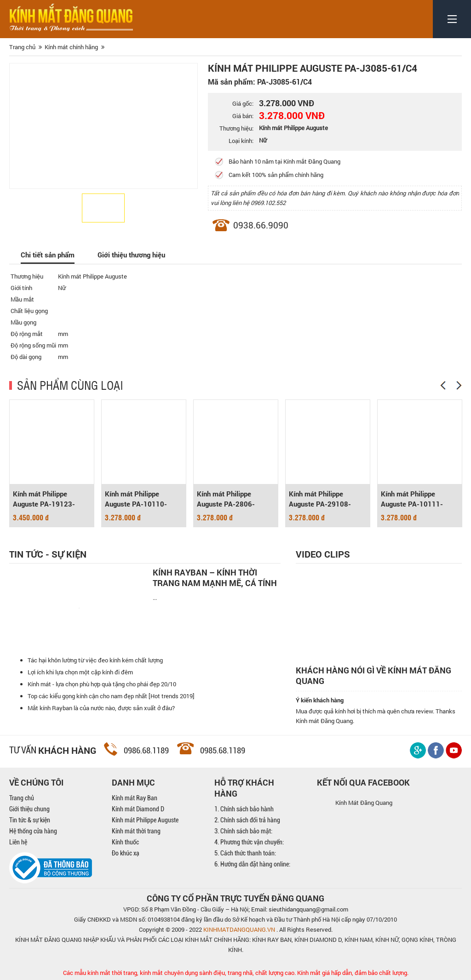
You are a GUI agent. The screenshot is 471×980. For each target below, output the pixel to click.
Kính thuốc (125, 842)
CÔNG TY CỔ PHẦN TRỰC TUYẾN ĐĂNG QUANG (235, 898)
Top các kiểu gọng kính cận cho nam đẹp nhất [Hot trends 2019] (111, 696)
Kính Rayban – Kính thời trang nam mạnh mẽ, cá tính (215, 578)
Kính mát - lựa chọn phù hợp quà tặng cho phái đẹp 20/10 (102, 684)
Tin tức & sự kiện (30, 820)
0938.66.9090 (261, 225)
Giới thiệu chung (29, 809)
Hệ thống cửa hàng (33, 831)
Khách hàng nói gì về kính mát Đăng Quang (373, 676)
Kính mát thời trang (136, 831)
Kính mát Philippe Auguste (145, 820)
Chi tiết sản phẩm (48, 255)
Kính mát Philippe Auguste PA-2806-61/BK (226, 499)
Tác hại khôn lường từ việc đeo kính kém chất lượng (95, 660)
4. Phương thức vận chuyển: (249, 842)
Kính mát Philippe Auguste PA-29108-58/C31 (320, 499)
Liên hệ (18, 842)
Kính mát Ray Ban (135, 798)
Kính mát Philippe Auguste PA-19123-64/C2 (44, 499)
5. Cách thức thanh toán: (245, 853)
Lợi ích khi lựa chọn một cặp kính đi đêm (80, 672)
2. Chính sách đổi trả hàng (247, 820)
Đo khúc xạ (126, 853)
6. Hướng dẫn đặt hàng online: (252, 864)
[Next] (459, 385)
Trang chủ (22, 798)
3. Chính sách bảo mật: (243, 831)
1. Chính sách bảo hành (244, 809)
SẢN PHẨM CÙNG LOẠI (70, 385)
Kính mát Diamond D (138, 809)
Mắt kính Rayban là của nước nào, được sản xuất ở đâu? (101, 708)
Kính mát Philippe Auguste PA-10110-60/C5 (136, 499)
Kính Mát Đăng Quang (364, 803)
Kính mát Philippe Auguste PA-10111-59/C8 (412, 499)
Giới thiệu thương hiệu (131, 255)
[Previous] (443, 385)
